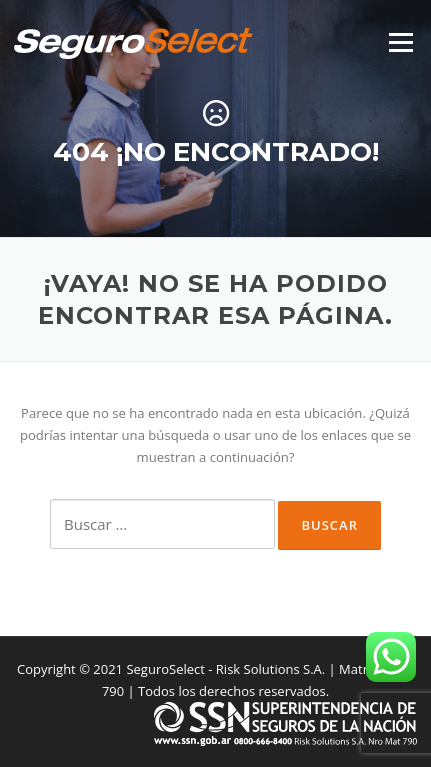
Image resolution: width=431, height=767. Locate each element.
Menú (400, 42)
